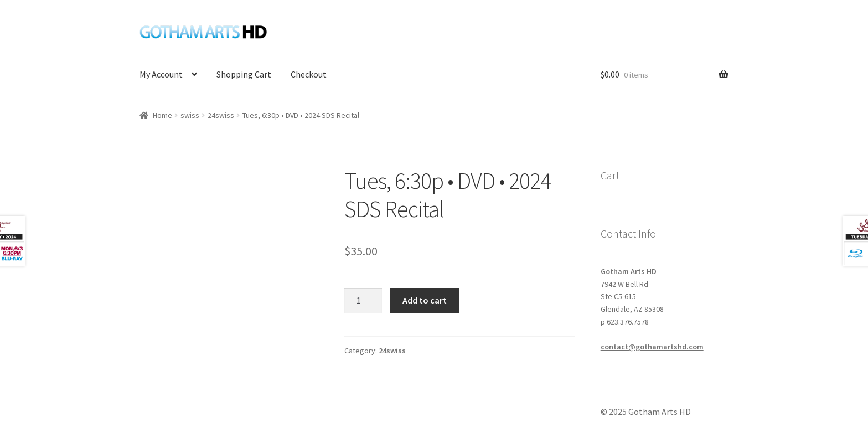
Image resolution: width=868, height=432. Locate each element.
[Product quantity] (363, 301)
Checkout (309, 74)
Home (162, 115)
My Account (161, 74)
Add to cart (425, 300)
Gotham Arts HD (629, 271)
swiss (190, 115)
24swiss (221, 115)
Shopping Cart (244, 74)
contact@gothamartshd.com (652, 347)
